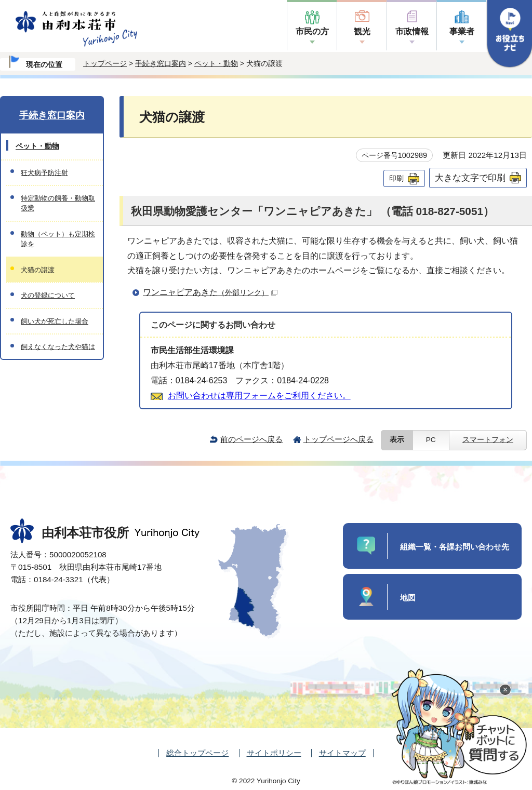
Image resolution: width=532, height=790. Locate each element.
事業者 (462, 31)
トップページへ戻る (338, 439)
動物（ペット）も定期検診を (58, 239)
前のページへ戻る (251, 439)
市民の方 (312, 31)
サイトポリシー (274, 753)
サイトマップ (342, 753)
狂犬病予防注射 (44, 173)
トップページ (105, 63)
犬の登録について (48, 295)
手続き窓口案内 (161, 63)
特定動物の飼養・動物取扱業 (58, 203)
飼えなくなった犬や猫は (58, 347)
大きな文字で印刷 (470, 178)
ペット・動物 (216, 63)
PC (431, 440)
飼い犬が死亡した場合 (55, 321)
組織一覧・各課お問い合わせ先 (455, 547)
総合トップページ (197, 753)
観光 (362, 31)
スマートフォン (488, 440)
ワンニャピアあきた (210, 292)
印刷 (396, 178)
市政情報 (412, 31)
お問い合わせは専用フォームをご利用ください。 (259, 396)
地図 (408, 598)
